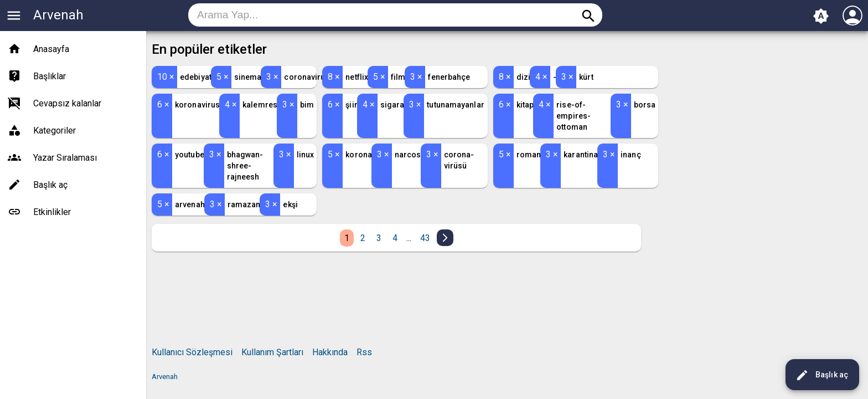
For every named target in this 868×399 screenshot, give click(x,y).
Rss (364, 352)
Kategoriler (55, 131)
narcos (408, 155)
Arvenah (58, 15)
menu (14, 16)
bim (307, 105)
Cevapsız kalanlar (67, 103)
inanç (631, 155)
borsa (645, 105)
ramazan (244, 204)
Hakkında (330, 352)
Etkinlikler (52, 212)
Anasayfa (51, 49)
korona (359, 155)
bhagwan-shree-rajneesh (245, 166)
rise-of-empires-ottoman (573, 116)
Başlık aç (822, 375)
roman (529, 155)
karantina (581, 155)
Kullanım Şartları (272, 352)
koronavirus (197, 105)
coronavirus (307, 77)
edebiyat (196, 77)
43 (425, 238)
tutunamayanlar (455, 105)
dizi (523, 77)
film (398, 77)
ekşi (290, 204)
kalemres (260, 105)
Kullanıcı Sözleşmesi (192, 352)
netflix (357, 77)
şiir (351, 105)
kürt (586, 77)
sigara (392, 105)
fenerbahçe (449, 77)
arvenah (190, 204)
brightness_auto (821, 16)
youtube (190, 155)
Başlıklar (50, 76)
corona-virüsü (459, 160)
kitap (525, 105)
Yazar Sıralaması (65, 158)
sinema (248, 77)
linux (306, 155)
